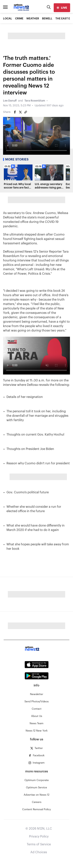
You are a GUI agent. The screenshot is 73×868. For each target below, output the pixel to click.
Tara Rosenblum (35, 101)
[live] (62, 8)
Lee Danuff (10, 101)
